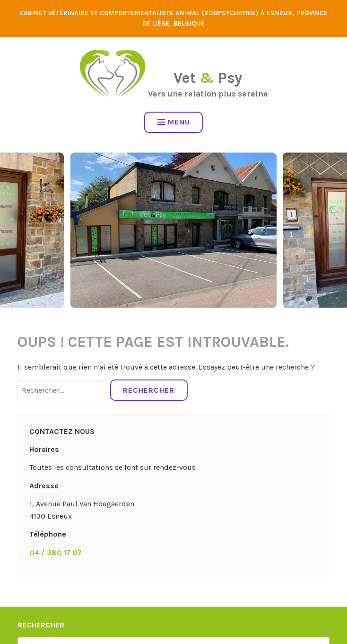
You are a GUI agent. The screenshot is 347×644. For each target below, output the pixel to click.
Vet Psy (208, 78)
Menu (174, 122)
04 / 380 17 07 (56, 552)
